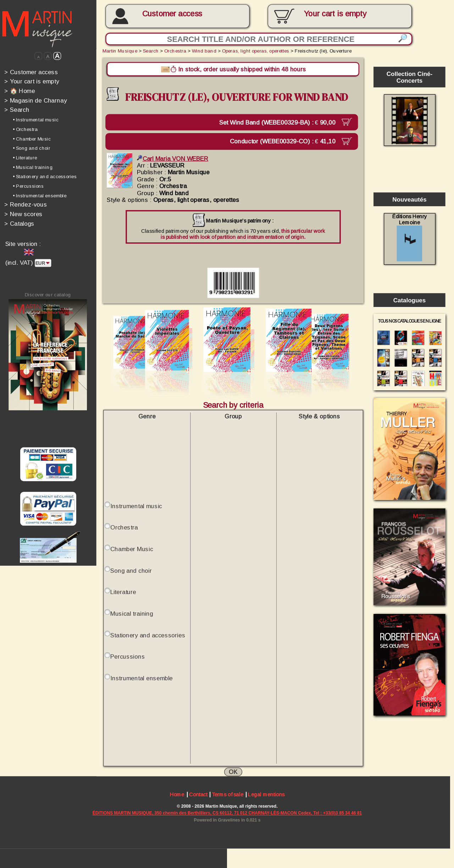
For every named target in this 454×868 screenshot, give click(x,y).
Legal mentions (266, 795)
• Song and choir (32, 148)
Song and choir (131, 570)
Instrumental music (136, 506)
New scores (23, 214)
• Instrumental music (36, 120)
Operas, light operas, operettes (256, 51)
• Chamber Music (32, 139)
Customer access (172, 14)
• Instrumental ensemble (39, 196)
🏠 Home (20, 91)
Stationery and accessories (148, 635)
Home (177, 795)
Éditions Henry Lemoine (409, 237)
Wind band (204, 51)
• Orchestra (25, 129)
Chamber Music (132, 549)
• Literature (25, 158)
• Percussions (28, 186)
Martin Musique (120, 51)
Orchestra (175, 51)
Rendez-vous (26, 205)
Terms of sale (228, 795)
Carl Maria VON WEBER (173, 158)
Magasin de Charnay (35, 100)
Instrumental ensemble (142, 678)
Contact (198, 795)
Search (17, 110)
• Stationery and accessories (45, 177)
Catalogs (19, 223)
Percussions (128, 657)
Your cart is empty (32, 81)
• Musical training (33, 167)
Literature (123, 592)
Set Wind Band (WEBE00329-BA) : (279, 122)
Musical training (132, 614)
